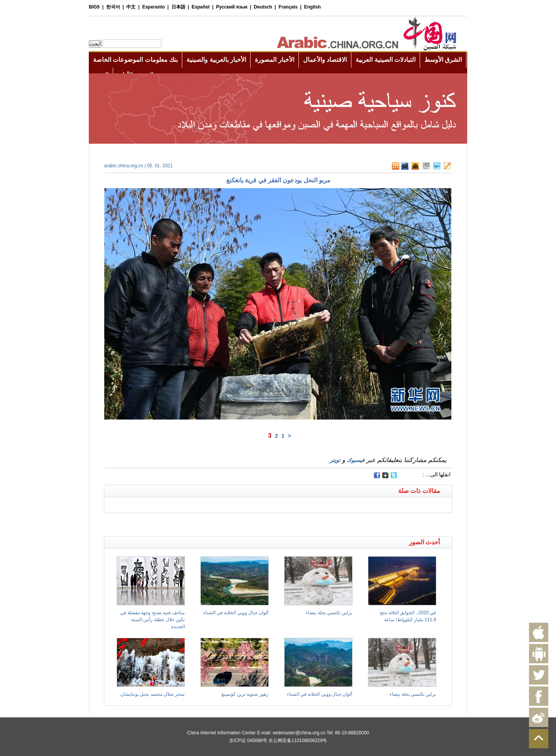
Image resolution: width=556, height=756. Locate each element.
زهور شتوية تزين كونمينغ (245, 694)
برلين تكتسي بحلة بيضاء (329, 613)
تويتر (335, 460)
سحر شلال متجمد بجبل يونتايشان (153, 694)
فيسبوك (356, 460)
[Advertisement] (191, 523)
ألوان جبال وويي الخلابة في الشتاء (236, 613)
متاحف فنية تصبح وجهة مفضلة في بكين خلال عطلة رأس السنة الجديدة (153, 620)
